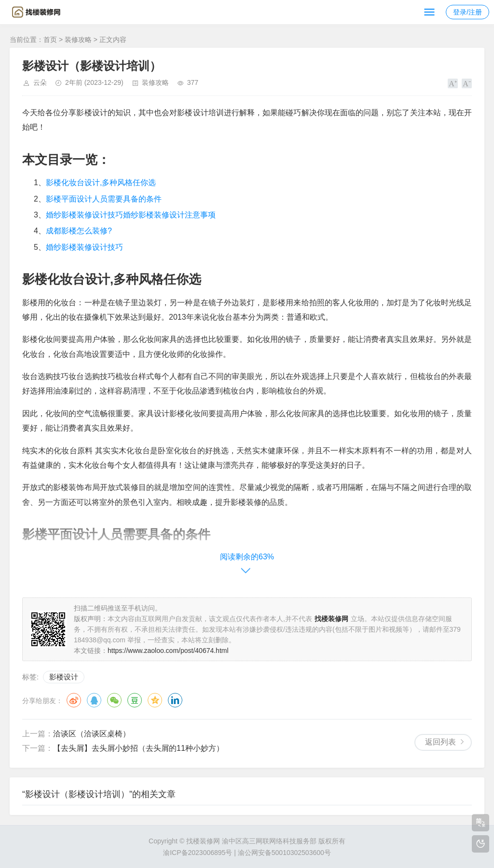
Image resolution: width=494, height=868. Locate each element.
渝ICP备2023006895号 (198, 853)
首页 (50, 40)
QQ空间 (155, 700)
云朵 (40, 82)
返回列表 (440, 742)
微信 (114, 700)
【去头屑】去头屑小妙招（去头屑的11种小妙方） (138, 748)
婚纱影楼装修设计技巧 (84, 247)
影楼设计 (64, 677)
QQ (94, 700)
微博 (74, 700)
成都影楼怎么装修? (79, 231)
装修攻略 (78, 40)
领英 (175, 700)
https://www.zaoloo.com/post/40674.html (168, 651)
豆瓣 (135, 700)
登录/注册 (467, 12)
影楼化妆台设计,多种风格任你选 (101, 183)
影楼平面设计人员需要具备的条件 (104, 199)
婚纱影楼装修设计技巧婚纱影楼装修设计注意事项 (131, 215)
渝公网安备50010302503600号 (284, 853)
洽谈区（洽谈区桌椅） (92, 734)
